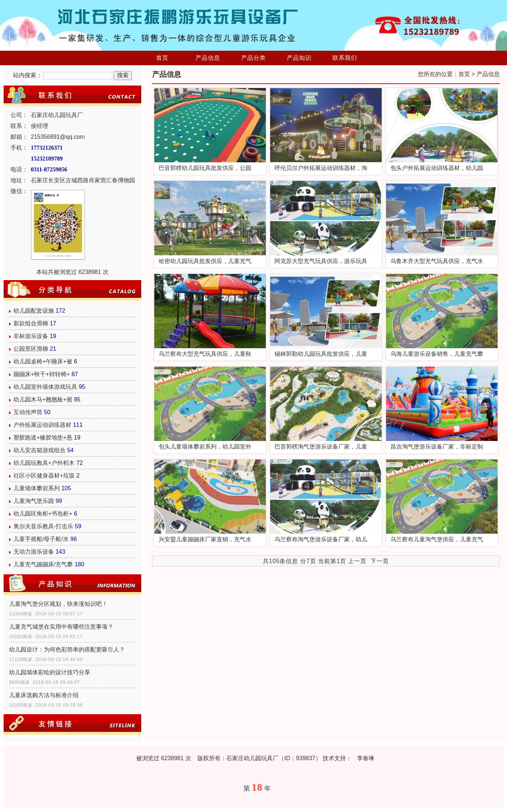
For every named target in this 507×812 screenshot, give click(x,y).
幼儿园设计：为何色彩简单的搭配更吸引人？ (67, 649)
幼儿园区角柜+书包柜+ (43, 514)
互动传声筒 (28, 412)
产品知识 (299, 58)
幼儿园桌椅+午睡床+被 (43, 361)
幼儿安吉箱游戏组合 (39, 450)
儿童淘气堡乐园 (34, 501)
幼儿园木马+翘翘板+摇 (43, 399)
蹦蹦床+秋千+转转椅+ (42, 374)
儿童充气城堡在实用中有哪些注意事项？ (61, 627)
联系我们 (345, 58)
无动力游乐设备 (34, 552)
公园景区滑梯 (31, 349)
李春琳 (366, 758)
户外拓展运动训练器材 (42, 425)
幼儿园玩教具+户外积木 (44, 463)
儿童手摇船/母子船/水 (41, 539)
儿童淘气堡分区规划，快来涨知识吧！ (58, 604)
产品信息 (208, 58)
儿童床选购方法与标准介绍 (44, 695)
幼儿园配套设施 (34, 311)
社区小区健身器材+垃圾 (44, 476)
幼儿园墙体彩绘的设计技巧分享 (50, 672)
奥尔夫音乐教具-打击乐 (43, 526)
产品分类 (253, 58)
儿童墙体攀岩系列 (37, 488)
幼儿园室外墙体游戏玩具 (45, 387)
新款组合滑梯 (31, 323)
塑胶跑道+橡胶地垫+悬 (43, 438)
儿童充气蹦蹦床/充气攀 (43, 564)
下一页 (380, 561)
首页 (162, 58)
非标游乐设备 (31, 336)
